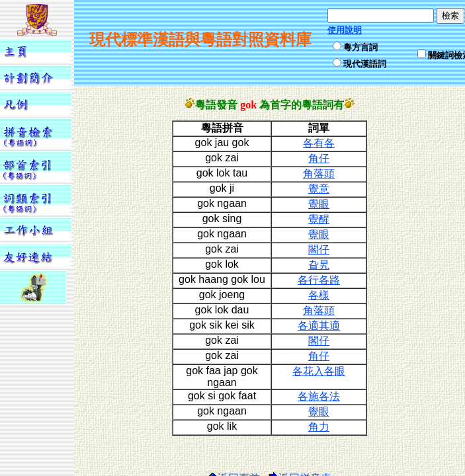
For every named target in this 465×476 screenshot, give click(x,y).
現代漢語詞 (365, 64)
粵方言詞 (360, 47)
